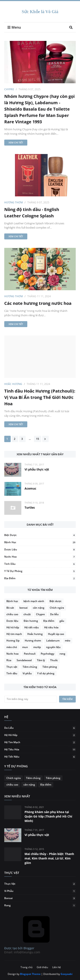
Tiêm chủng (30, 667)
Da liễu (54, 614)
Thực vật (12, 667)
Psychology (47, 654)
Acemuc (30, 488)
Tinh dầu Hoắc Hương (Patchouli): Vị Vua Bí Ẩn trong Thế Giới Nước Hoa (40, 397)
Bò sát (10, 608)
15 (38, 439)
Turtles (30, 507)
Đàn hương (31, 621)
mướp (37, 647)
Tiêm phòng (50, 667)
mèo (68, 641)
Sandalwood (24, 660)
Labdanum (53, 641)
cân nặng (39, 608)
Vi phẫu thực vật (37, 469)
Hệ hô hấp (13, 627)
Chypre (9, 89)
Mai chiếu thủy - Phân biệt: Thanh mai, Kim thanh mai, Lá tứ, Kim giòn (49, 858)
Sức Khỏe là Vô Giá (40, 12)
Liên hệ (57, 967)
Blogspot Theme (30, 974)
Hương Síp (13, 641)
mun (25, 647)
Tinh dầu (40, 564)
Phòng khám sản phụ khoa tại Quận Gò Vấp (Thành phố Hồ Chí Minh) (48, 816)
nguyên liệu (53, 647)
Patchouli (30, 654)
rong (62, 654)
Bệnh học (40, 542)
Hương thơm (14, 202)
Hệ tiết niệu (32, 627)
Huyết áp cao (56, 634)
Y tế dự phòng (40, 571)
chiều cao (12, 614)
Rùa (9, 660)
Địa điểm (40, 578)
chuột (27, 614)
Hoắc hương (13, 384)
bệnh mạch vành (34, 601)
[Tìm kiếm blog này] (31, 699)
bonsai (23, 608)
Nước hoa (40, 557)
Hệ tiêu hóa (51, 627)
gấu (62, 621)
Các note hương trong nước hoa (38, 303)
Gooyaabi (67, 974)
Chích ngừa (57, 608)
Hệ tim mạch (14, 634)
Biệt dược (40, 535)
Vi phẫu (27, 673)
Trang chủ (26, 967)
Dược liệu (40, 549)
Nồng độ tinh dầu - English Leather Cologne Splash (32, 213)
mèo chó (12, 647)
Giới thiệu (42, 967)
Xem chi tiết (16, 142)
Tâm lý (41, 660)
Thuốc (54, 660)
